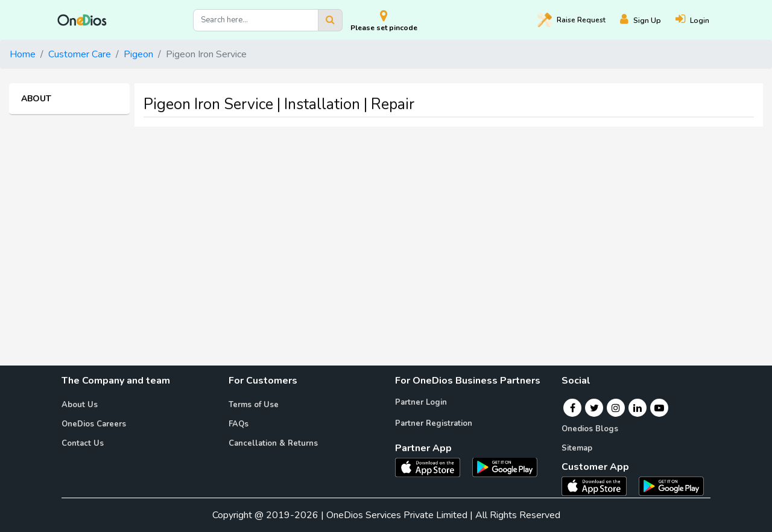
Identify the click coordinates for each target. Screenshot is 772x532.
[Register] (648, 20)
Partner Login (421, 402)
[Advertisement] (386, 221)
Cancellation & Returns (273, 443)
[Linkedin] (638, 408)
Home (23, 54)
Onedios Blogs (590, 429)
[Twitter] (594, 408)
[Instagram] (616, 408)
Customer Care (80, 54)
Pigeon (138, 54)
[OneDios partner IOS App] (432, 466)
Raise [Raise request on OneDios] (571, 20)
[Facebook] (573, 408)
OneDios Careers (94, 424)
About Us (80, 405)
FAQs (239, 424)
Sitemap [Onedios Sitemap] (577, 448)
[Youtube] (659, 408)
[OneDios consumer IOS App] (599, 486)
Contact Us (83, 443)
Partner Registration (434, 423)
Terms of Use (254, 405)
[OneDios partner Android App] (505, 466)
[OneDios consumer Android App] (671, 486)
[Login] (700, 20)
